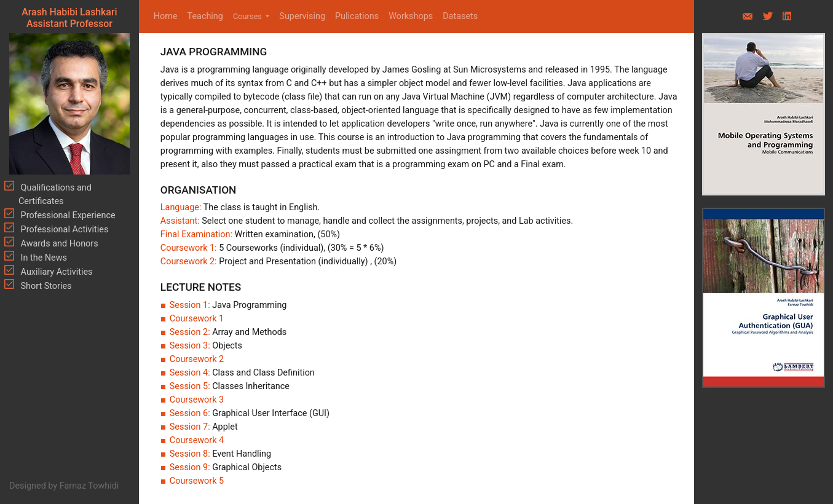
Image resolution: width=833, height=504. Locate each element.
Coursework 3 (197, 400)
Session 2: (191, 332)
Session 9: (191, 467)
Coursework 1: (190, 248)
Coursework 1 (197, 319)
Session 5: (191, 386)
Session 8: (191, 454)
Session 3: (191, 346)
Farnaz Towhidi (89, 486)
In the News (43, 258)
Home (168, 16)
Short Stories (45, 286)
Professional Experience (67, 215)
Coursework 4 (197, 440)
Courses (248, 16)
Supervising (302, 16)
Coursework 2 (197, 359)
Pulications (357, 16)
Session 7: (191, 427)
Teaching (205, 16)
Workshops (411, 16)
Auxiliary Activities (56, 272)
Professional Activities (63, 230)
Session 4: (191, 373)
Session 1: (191, 305)
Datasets (460, 16)
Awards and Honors (58, 244)
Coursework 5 (197, 481)
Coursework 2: (190, 262)
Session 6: (191, 413)
